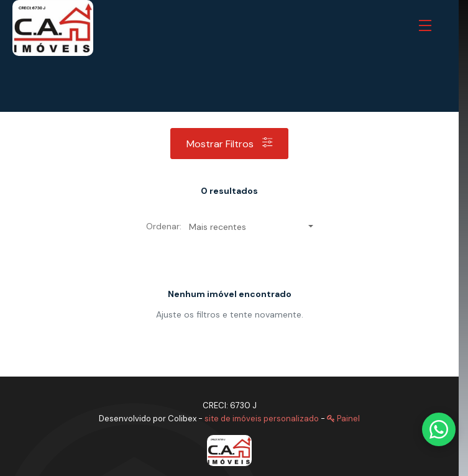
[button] (428, 26)
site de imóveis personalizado (262, 419)
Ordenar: (164, 226)
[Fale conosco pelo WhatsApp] (439, 429)
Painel (343, 419)
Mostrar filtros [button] (229, 144)
